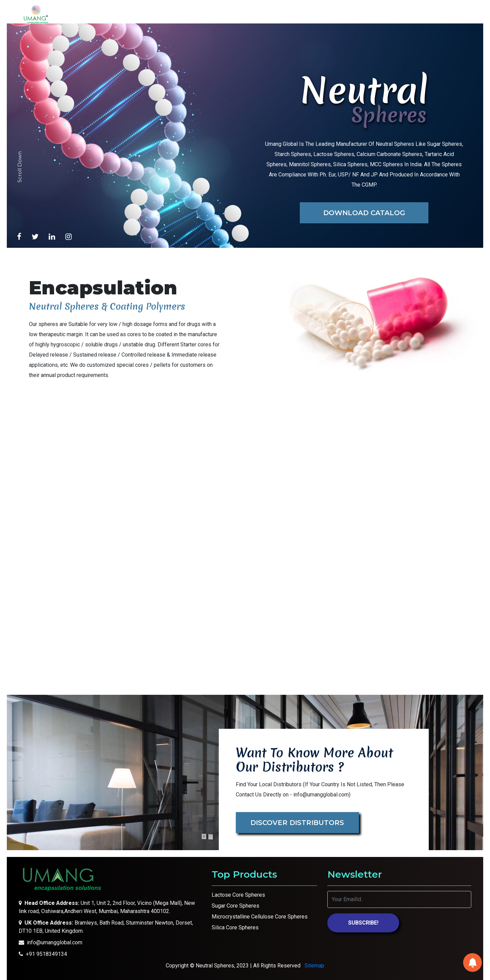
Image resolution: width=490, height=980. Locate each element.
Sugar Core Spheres (235, 906)
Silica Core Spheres (235, 927)
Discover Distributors (297, 823)
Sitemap (314, 966)
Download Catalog (364, 213)
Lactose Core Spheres (238, 895)
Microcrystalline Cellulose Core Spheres (260, 917)
